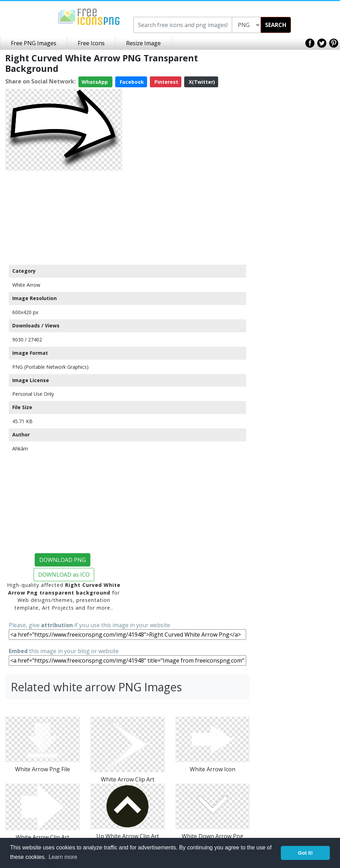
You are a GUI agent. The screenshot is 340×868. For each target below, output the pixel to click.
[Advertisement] (64, 217)
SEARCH (276, 25)
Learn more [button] (63, 857)
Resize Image (143, 43)
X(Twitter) (201, 82)
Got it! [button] (305, 853)
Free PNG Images (34, 43)
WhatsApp (95, 82)
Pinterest (166, 82)
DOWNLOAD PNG (63, 560)
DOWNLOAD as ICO (64, 575)
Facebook (131, 82)
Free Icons (91, 43)
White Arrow (26, 285)
